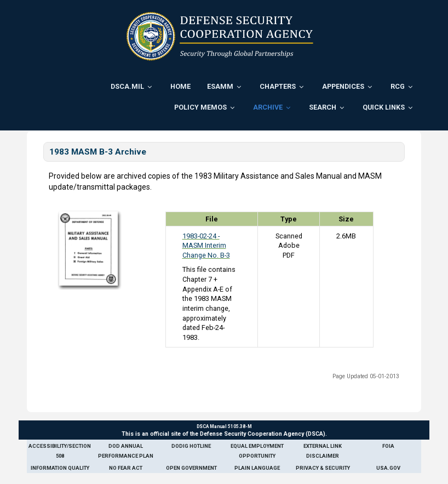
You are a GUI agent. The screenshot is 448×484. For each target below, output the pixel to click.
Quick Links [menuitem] (384, 107)
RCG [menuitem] (398, 86)
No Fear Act (126, 468)
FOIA (388, 446)
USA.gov (388, 468)
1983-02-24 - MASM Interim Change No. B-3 (206, 246)
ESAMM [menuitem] (220, 86)
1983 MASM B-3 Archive (98, 152)
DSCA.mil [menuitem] (127, 86)
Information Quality (60, 468)
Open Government (191, 468)
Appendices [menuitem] (343, 86)
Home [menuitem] (180, 86)
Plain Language (257, 468)
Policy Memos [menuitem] (200, 107)
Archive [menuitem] (268, 107)
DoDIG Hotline (191, 446)
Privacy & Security (323, 468)
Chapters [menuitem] (278, 86)
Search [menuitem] (323, 107)
